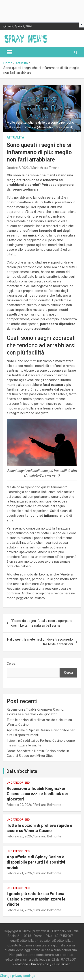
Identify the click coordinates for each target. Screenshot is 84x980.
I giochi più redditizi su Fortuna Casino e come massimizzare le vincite (36, 899)
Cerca (11, 664)
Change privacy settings (18, 976)
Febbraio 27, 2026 (19, 805)
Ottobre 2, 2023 (18, 168)
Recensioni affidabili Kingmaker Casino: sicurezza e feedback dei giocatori (37, 794)
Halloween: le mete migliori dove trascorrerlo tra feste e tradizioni (40, 642)
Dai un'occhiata (22, 771)
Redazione (20, 964)
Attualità (15, 137)
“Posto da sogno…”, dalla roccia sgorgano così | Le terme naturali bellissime (42, 623)
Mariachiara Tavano (45, 168)
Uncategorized (18, 783)
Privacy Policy (41, 964)
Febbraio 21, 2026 (19, 873)
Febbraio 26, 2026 (19, 836)
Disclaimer (62, 964)
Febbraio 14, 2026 (19, 910)
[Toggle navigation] (9, 52)
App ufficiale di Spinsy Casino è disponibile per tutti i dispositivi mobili (36, 862)
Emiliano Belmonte (48, 805)
